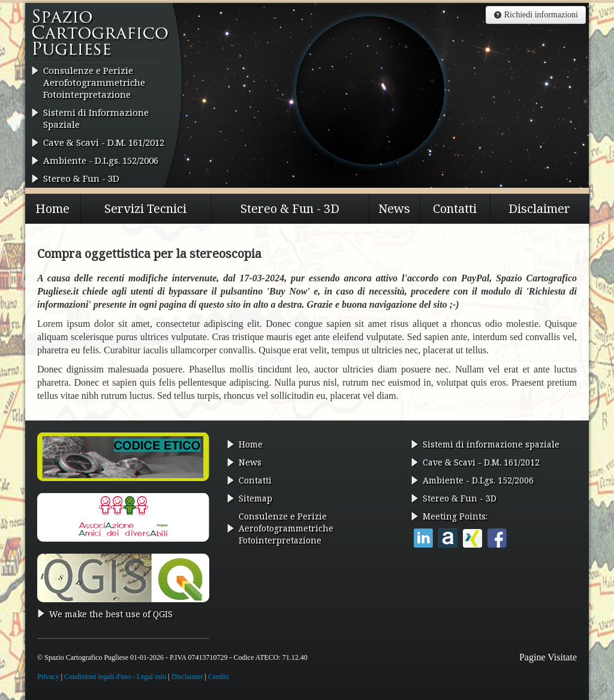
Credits (219, 677)
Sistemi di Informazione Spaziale (96, 118)
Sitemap (255, 498)
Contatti (455, 208)
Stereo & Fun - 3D (81, 178)
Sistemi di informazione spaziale (491, 444)
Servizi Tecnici (145, 208)
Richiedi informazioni (536, 15)
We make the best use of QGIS (111, 614)
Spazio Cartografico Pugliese (100, 37)
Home (52, 208)
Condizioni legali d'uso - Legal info (115, 677)
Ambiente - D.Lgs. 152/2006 (101, 160)
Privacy (48, 677)
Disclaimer (539, 208)
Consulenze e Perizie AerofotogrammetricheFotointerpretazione (94, 82)
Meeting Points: (455, 516)
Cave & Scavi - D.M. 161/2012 (104, 142)
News (394, 208)
